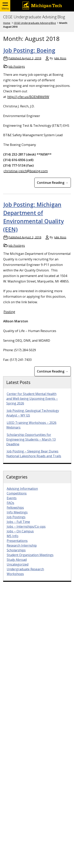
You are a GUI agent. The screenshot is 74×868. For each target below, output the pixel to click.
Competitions (17, 493)
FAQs (10, 503)
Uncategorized (18, 564)
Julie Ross (60, 58)
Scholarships (16, 550)
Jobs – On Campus (20, 531)
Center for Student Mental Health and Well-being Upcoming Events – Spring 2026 (32, 399)
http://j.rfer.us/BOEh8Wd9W (28, 97)
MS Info (13, 536)
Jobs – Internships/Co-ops (26, 526)
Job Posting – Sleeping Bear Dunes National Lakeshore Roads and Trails (34, 454)
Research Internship (22, 545)
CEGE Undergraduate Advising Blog (34, 17)
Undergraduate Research (25, 569)
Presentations (17, 541)
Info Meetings (17, 512)
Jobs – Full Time (18, 522)
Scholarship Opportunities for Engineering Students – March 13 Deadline (31, 439)
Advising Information (22, 489)
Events (12, 498)
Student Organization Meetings (30, 555)
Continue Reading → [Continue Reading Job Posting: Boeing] (53, 183)
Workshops (15, 574)
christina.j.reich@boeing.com (26, 171)
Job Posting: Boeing (29, 50)
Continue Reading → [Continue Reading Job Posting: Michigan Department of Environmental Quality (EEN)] (53, 371)
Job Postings (17, 66)
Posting (9, 312)
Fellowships (15, 508)
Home (7, 23)
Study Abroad (17, 560)
